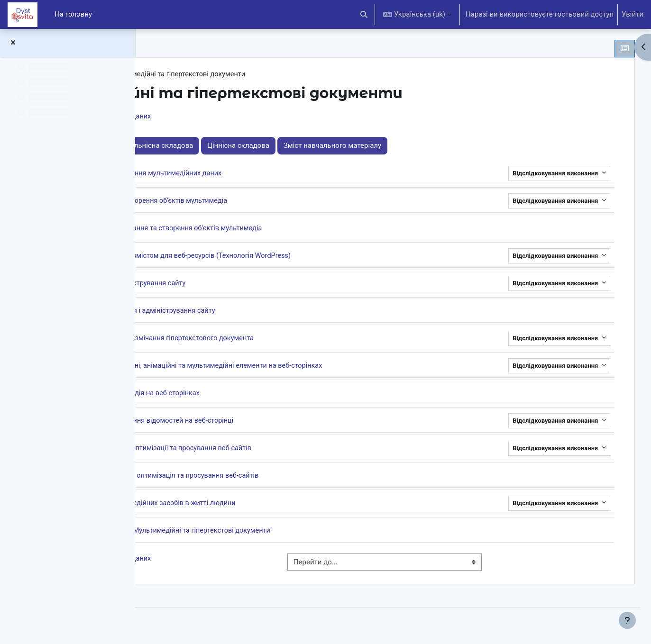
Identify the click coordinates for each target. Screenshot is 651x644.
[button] (364, 14)
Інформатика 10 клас (204, 74)
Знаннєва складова (215, 146)
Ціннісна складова (377, 146)
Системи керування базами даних (233, 118)
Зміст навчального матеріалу (471, 146)
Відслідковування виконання (538, 174)
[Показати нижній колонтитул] (627, 620)
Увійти (633, 14)
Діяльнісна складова (297, 146)
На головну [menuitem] (73, 14)
